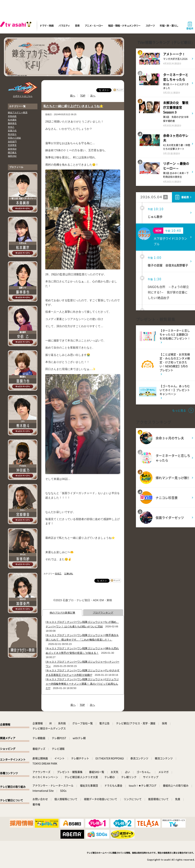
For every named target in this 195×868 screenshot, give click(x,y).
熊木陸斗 (12, 134)
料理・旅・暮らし (169, 26)
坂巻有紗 (12, 149)
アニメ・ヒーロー (94, 26)
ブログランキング (103, 613)
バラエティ (64, 26)
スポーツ (150, 26)
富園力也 (12, 131)
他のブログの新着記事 (62, 613)
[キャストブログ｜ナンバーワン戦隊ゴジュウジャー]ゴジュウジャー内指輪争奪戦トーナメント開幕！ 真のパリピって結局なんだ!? (82, 684)
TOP (83, 96)
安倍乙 (11, 127)
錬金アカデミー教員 (18, 112)
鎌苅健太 (12, 152)
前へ (73, 96)
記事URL (69, 574)
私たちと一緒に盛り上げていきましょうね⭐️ (73, 106)
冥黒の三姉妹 (14, 138)
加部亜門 (12, 142)
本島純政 (12, 116)
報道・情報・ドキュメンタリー (124, 26)
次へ (93, 96)
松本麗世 (12, 120)
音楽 (77, 26)
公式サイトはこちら (23, 96)
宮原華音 (12, 145)
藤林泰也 (12, 123)
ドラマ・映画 (46, 26)
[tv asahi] (17, 26)
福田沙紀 (12, 156)
